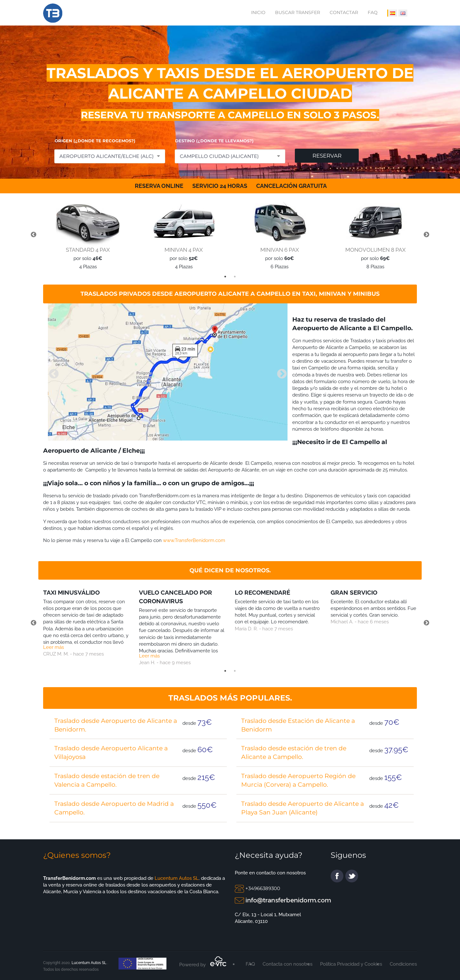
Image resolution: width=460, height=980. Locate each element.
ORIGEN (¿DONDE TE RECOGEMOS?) (95, 141)
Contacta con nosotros (287, 964)
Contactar (344, 12)
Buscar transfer (298, 12)
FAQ (373, 12)
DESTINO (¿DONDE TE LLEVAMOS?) (214, 141)
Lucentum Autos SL (176, 878)
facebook (337, 876)
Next (426, 235)
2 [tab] (235, 277)
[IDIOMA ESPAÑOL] (392, 13)
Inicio (258, 12)
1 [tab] (225, 277)
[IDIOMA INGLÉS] (403, 13)
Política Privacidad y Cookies (351, 964)
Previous (34, 235)
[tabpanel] (86, 235)
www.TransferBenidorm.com (194, 540)
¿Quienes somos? (77, 855)
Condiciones (403, 964)
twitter (352, 876)
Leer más (54, 647)
